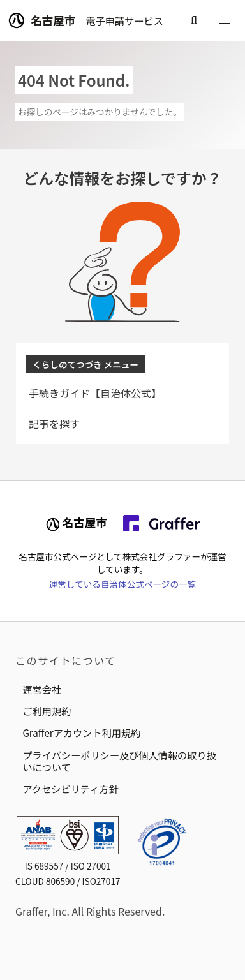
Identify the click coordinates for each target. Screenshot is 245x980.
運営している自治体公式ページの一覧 (122, 584)
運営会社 (42, 689)
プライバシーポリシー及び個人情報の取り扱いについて (119, 761)
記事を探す (54, 424)
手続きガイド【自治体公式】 (95, 393)
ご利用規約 (47, 711)
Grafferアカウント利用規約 (81, 732)
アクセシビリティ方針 (70, 789)
